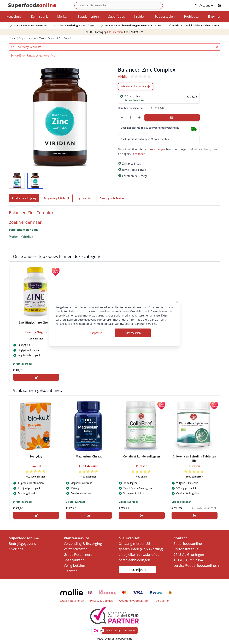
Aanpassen (96, 333)
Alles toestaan (133, 333)
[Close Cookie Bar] (177, 302)
